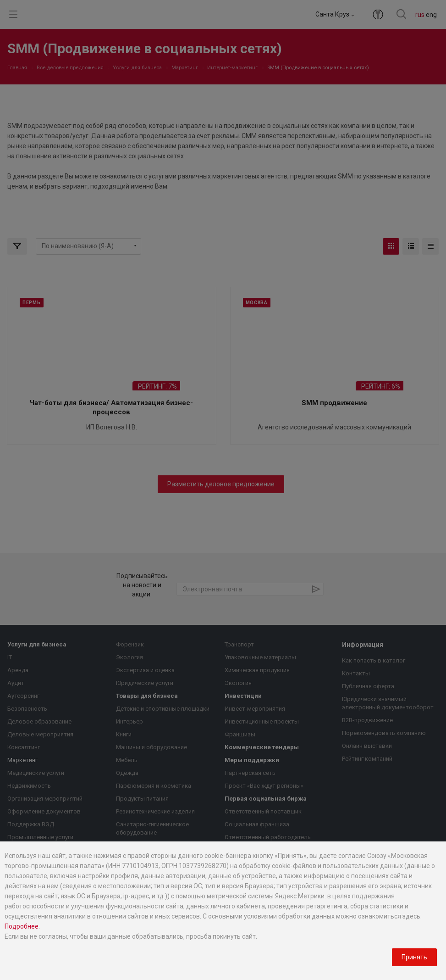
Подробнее (22, 926)
